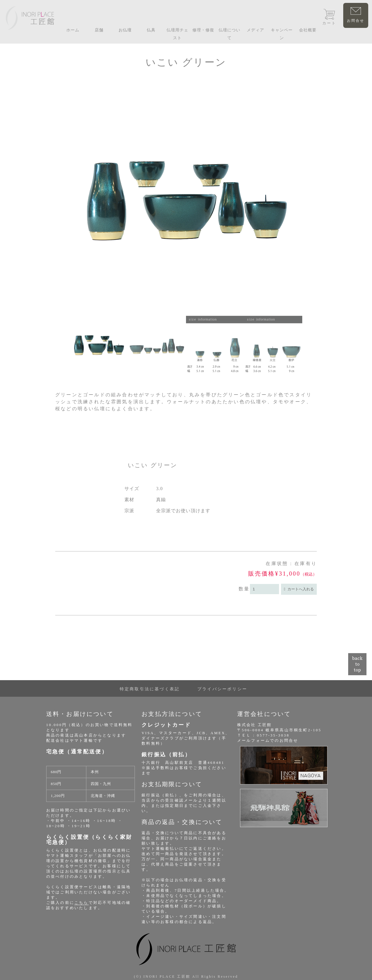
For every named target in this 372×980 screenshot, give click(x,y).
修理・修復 (203, 30)
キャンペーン (282, 34)
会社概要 (308, 30)
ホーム (73, 30)
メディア (255, 30)
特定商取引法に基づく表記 (150, 689)
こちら (82, 903)
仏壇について (229, 34)
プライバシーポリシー (222, 689)
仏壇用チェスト (177, 34)
